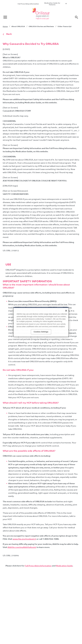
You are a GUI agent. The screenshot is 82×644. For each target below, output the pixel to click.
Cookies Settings (41, 332)
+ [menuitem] (66, 4)
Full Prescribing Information (38, 566)
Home (5, 27)
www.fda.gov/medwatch (24, 539)
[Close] (66, 311)
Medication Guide (64, 566)
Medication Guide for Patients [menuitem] (52, 4)
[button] (77, 17)
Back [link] (9, 34)
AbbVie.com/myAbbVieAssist (22, 547)
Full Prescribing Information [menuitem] (28, 4)
